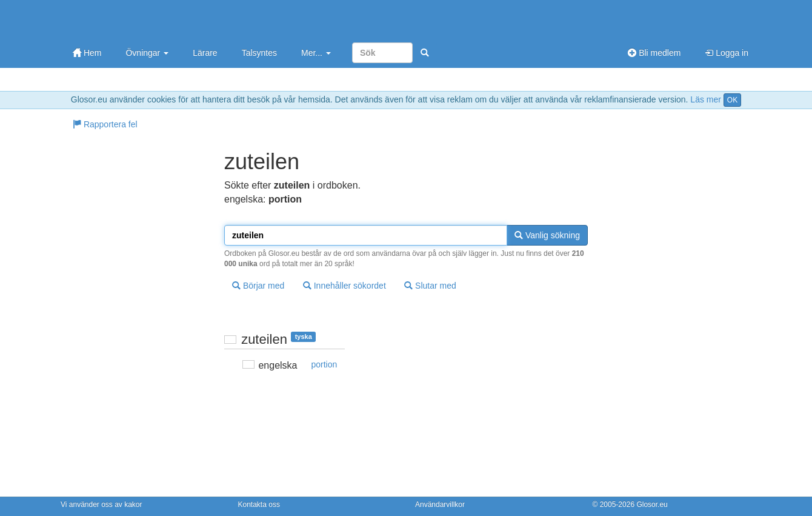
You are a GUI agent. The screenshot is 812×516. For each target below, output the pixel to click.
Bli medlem (654, 53)
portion (324, 364)
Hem (87, 53)
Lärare (205, 53)
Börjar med (258, 286)
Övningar (147, 53)
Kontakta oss (259, 504)
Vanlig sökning (547, 235)
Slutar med (430, 286)
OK (732, 100)
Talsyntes (259, 53)
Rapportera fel (105, 124)
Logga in (727, 53)
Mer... (316, 53)
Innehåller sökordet (344, 286)
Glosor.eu (652, 504)
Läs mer (706, 99)
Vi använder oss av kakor (101, 504)
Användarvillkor (440, 504)
